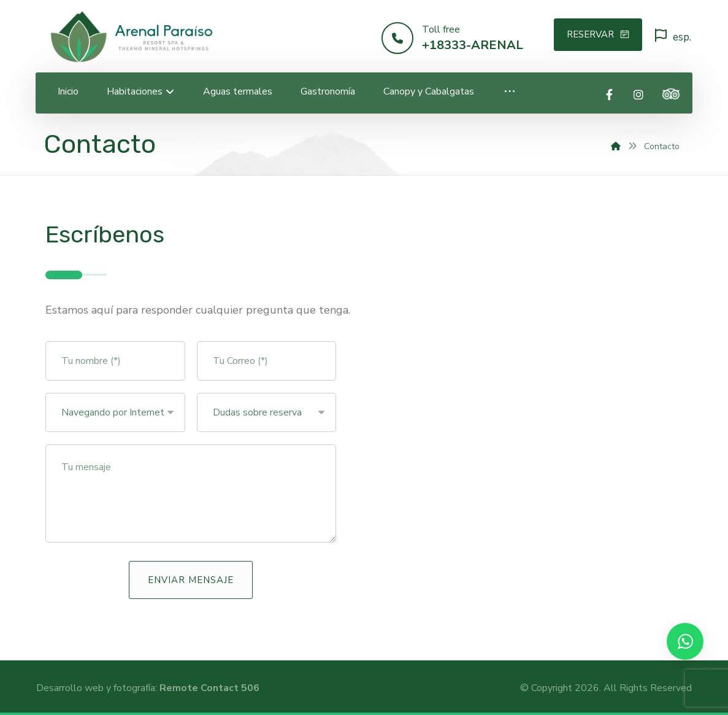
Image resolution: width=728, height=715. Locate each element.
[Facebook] (610, 95)
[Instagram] (638, 95)
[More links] (510, 92)
